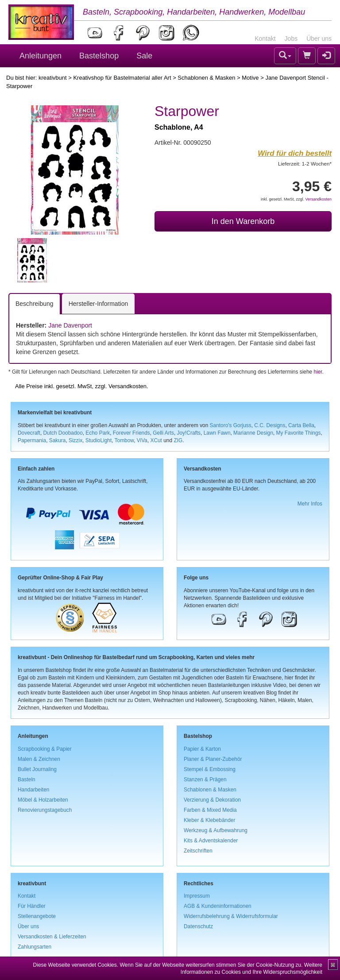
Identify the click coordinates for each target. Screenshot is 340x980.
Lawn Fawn (217, 433)
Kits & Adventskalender (211, 841)
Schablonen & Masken (206, 78)
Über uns (319, 39)
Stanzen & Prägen (205, 779)
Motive (250, 78)
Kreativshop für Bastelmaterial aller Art (122, 78)
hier (318, 372)
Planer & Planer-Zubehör (213, 759)
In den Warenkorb (243, 221)
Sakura (58, 440)
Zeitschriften (198, 851)
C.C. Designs (270, 425)
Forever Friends (131, 433)
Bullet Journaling (37, 769)
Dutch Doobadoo (63, 433)
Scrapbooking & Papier (45, 749)
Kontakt (265, 39)
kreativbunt (53, 78)
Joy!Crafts (189, 433)
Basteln (27, 779)
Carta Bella (301, 425)
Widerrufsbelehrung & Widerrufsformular (231, 916)
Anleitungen (41, 56)
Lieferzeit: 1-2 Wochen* (305, 164)
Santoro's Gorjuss (231, 425)
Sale (144, 56)
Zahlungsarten (35, 947)
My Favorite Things (299, 433)
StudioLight (99, 440)
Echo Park (98, 433)
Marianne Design (253, 433)
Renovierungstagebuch (45, 810)
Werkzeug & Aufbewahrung (216, 830)
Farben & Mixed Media (210, 810)
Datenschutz (198, 926)
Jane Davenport (70, 325)
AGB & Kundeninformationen (218, 906)
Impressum (197, 896)
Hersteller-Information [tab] (99, 304)
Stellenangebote (37, 916)
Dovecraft (29, 433)
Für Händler (32, 906)
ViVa (142, 440)
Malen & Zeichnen (39, 759)
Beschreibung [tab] (35, 304)
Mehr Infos (310, 504)
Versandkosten (318, 199)
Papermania (32, 440)
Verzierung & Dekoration (212, 800)
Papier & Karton (202, 749)
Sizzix (75, 440)
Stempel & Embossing (210, 769)
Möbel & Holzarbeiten (43, 800)
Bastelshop (99, 56)
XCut (156, 440)
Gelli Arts (163, 433)
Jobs (291, 39)
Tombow (124, 440)
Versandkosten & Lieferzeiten (52, 937)
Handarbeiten (33, 790)
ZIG (178, 440)
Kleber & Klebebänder (209, 820)
